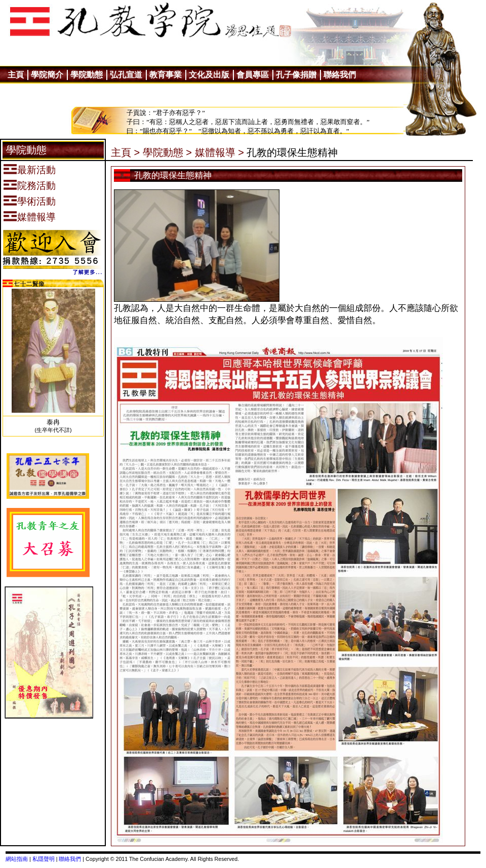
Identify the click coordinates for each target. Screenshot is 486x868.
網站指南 (17, 859)
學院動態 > (167, 152)
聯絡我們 (70, 859)
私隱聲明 (44, 859)
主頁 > (125, 152)
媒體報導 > (219, 152)
